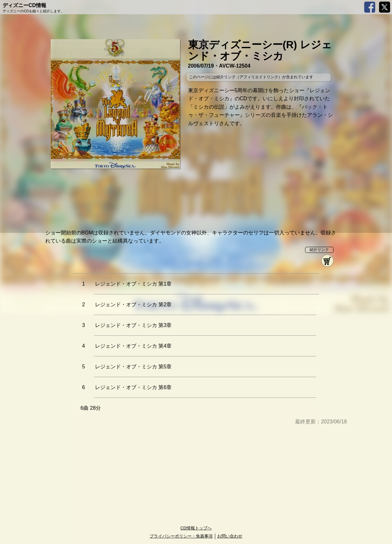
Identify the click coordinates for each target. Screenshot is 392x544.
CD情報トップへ (196, 528)
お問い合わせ (230, 536)
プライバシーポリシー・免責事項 (181, 536)
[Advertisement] (196, 476)
